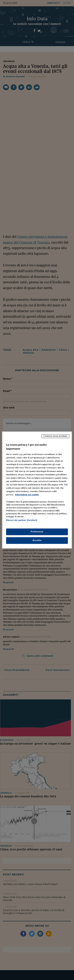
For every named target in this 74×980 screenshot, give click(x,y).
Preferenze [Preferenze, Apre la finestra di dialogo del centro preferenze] (37, 532)
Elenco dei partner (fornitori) (22, 520)
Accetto (37, 540)
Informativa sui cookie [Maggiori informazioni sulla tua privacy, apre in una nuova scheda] (27, 495)
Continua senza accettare (55, 436)
